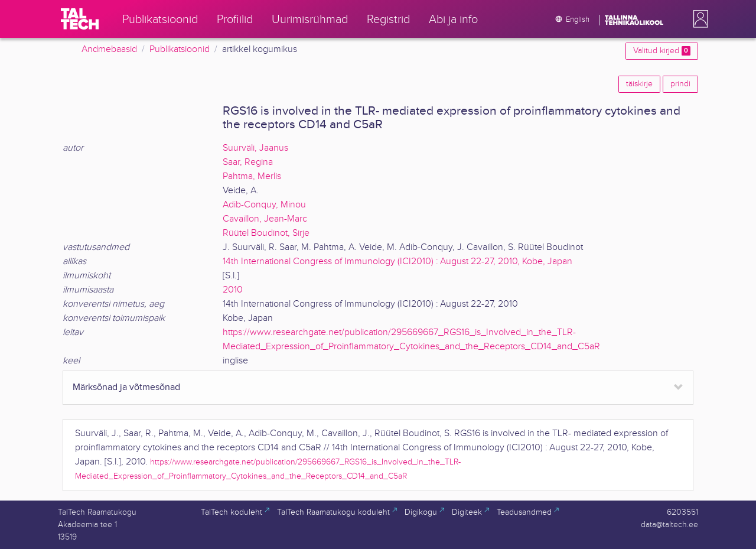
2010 (233, 290)
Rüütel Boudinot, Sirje (266, 233)
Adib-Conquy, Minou (264, 205)
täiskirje (639, 84)
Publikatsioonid (180, 49)
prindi (680, 84)
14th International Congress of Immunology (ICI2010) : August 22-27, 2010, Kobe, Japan (397, 261)
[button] (698, 19)
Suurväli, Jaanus (255, 148)
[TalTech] (80, 19)
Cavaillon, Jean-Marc (265, 219)
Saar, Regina (248, 162)
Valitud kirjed (662, 51)
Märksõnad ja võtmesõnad (126, 387)
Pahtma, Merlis (252, 176)
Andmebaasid (109, 49)
